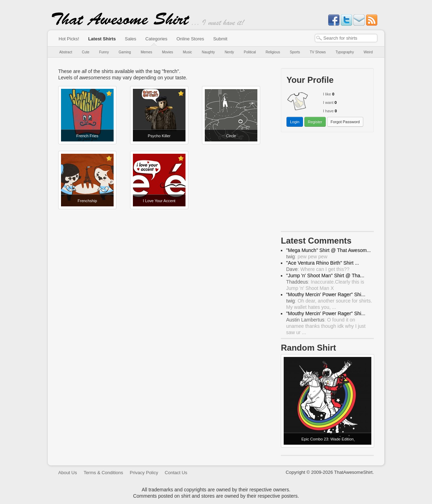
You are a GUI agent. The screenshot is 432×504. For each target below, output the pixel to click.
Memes (146, 52)
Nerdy (229, 52)
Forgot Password (345, 122)
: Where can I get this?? (318, 269)
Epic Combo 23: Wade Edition (328, 439)
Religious (273, 52)
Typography (345, 52)
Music (187, 52)
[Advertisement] (328, 183)
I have (328, 111)
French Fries (87, 136)
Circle (231, 136)
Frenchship (87, 201)
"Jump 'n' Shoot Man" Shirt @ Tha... (325, 276)
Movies (168, 52)
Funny (104, 52)
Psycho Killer (159, 136)
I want (328, 102)
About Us (67, 473)
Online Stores (190, 39)
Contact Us (176, 473)
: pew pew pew (307, 257)
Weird (368, 52)
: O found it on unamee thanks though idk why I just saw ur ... (326, 326)
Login (295, 122)
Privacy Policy (144, 473)
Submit (220, 39)
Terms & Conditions (103, 473)
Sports (295, 52)
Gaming (125, 52)
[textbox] (346, 38)
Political (250, 52)
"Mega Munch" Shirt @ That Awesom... (329, 250)
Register (315, 122)
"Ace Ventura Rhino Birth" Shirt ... (323, 263)
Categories (156, 39)
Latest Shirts (102, 39)
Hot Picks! (69, 39)
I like (327, 94)
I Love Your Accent (159, 201)
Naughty (208, 52)
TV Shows (318, 52)
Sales (131, 39)
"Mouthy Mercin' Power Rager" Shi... (326, 294)
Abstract (66, 52)
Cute (86, 52)
